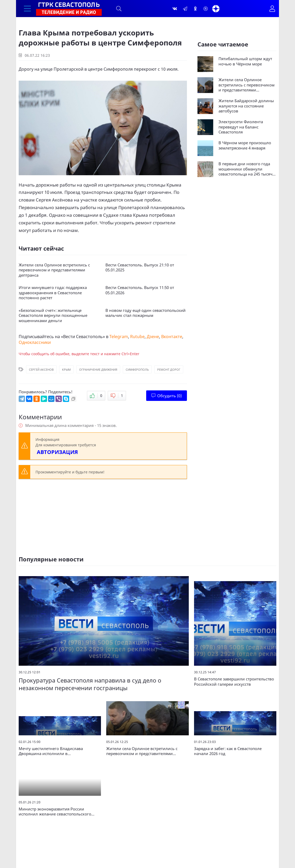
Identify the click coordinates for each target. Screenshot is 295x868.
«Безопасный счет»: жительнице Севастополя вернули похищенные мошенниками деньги (53, 316)
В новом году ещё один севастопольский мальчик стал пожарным (146, 313)
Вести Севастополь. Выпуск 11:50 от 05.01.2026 (140, 290)
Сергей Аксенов (41, 370)
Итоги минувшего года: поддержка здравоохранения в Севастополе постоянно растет (53, 293)
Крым (66, 370)
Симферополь (137, 370)
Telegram (119, 337)
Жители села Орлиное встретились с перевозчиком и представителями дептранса (54, 270)
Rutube (137, 337)
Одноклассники (35, 342)
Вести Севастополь (83, 337)
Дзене (153, 337)
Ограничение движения (98, 370)
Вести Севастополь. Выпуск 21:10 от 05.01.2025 (140, 268)
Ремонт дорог (169, 370)
